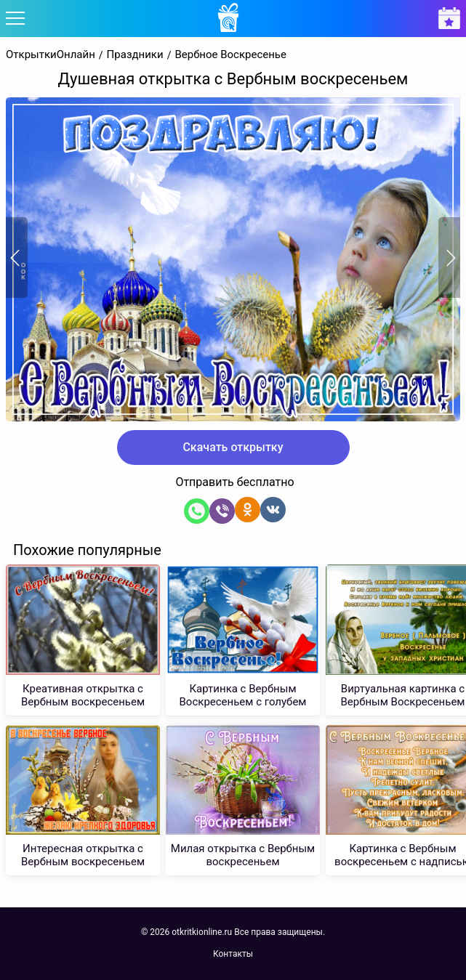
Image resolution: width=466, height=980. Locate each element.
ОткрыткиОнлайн (51, 55)
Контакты (233, 954)
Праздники (135, 55)
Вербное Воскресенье (230, 55)
